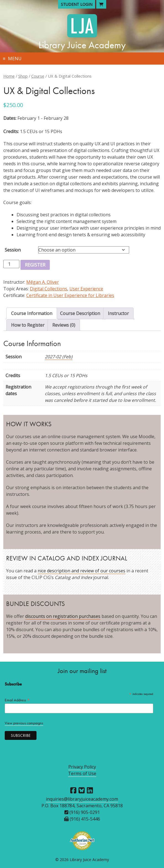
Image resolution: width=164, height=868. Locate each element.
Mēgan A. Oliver (43, 282)
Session (13, 250)
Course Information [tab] (32, 313)
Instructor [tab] (118, 313)
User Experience (86, 289)
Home (9, 76)
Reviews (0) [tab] (64, 325)
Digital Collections (49, 289)
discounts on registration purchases (63, 616)
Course (38, 76)
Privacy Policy (82, 767)
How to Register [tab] (28, 325)
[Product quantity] (11, 264)
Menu (15, 59)
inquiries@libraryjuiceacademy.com (82, 799)
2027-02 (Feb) (59, 357)
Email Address (17, 700)
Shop (23, 76)
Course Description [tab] (80, 313)
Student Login (77, 4)
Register (35, 265)
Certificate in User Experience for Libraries (70, 295)
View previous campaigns (24, 723)
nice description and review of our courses (81, 571)
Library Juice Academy (82, 45)
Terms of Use (82, 773)
